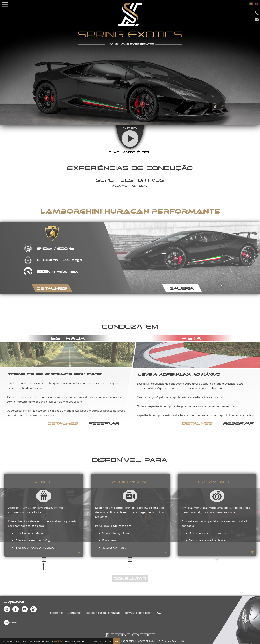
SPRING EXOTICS (126, 641)
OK (116, 641)
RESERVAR (104, 423)
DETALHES (52, 288)
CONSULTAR (130, 579)
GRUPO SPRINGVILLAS (149, 641)
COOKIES (58, 641)
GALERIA (182, 288)
